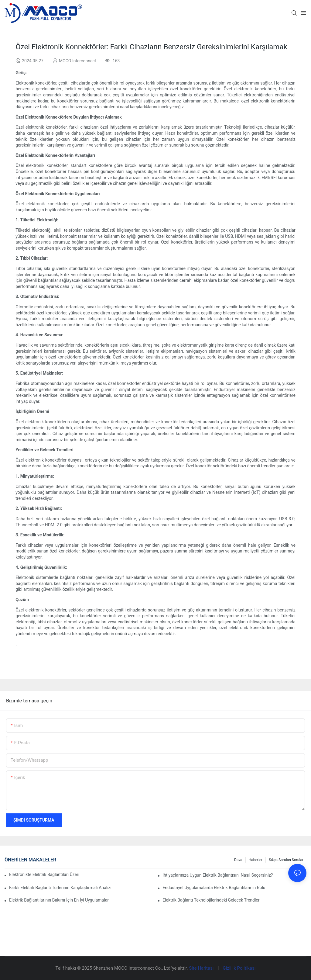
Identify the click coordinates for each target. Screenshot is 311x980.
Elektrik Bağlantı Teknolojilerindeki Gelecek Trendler (211, 900)
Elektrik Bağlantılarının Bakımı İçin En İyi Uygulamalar (59, 900)
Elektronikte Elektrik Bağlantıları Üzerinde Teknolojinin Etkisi (44, 874)
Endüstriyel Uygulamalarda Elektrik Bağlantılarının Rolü (214, 888)
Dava (238, 860)
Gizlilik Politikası (239, 968)
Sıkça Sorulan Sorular (286, 860)
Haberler (256, 860)
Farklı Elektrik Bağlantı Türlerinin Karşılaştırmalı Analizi (60, 888)
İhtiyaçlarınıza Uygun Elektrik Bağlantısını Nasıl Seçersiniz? (218, 875)
